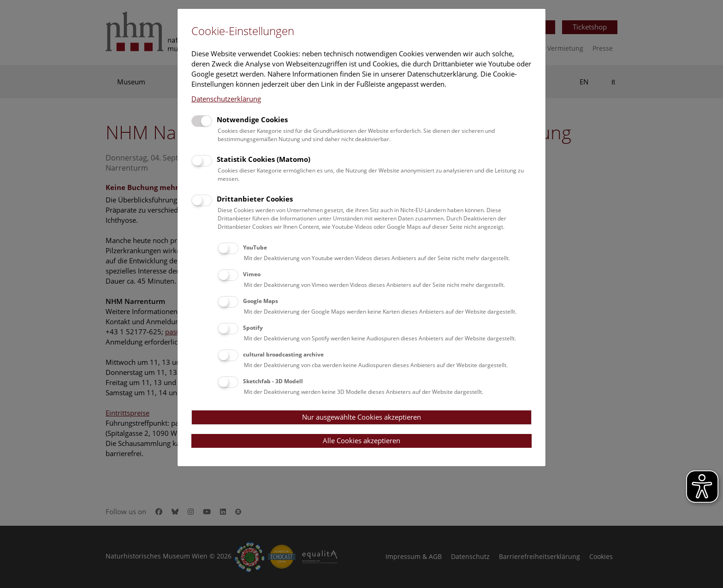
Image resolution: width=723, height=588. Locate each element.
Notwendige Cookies (252, 119)
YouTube (255, 247)
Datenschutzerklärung (226, 99)
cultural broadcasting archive (283, 354)
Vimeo (252, 274)
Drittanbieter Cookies (255, 199)
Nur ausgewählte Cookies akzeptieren (361, 417)
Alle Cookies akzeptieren (361, 440)
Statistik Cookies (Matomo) (264, 159)
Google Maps (261, 301)
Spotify (253, 328)
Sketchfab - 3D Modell (273, 381)
